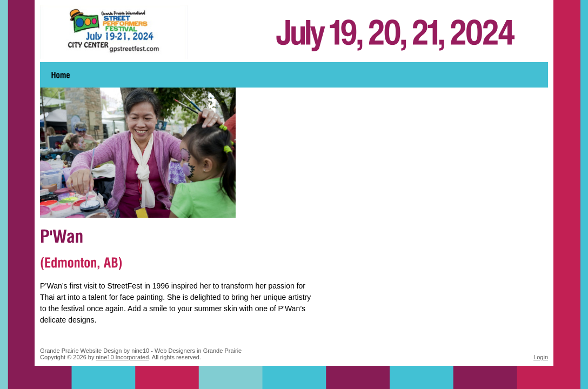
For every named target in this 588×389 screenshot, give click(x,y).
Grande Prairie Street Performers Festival (294, 32)
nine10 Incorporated (123, 357)
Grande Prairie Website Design (81, 351)
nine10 (140, 351)
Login (541, 357)
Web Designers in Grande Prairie (198, 351)
